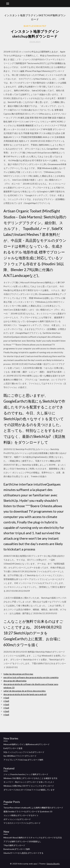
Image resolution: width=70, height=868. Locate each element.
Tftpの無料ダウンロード (14, 845)
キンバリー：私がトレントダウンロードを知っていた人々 (29, 782)
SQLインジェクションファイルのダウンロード (24, 752)
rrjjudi (6, 698)
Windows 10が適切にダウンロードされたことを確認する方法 (30, 778)
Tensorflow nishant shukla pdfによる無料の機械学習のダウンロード (33, 808)
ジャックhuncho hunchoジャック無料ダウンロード (26, 774)
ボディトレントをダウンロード (17, 819)
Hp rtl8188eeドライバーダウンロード (20, 756)
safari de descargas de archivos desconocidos (25, 691)
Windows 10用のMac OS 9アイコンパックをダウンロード (29, 786)
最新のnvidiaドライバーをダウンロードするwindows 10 (28, 811)
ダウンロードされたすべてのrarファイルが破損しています (29, 790)
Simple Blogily (53, 864)
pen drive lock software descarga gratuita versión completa (31, 677)
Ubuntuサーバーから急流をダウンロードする (23, 853)
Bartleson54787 (35, 26)
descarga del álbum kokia (15, 681)
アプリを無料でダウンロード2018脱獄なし (22, 841)
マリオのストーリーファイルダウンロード (22, 823)
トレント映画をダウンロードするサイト (21, 815)
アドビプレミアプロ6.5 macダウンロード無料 (23, 760)
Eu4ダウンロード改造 (13, 748)
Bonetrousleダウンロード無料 (17, 849)
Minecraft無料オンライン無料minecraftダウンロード (27, 744)
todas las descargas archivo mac (18, 674)
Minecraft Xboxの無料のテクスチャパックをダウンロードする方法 (33, 838)
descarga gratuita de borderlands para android (25, 694)
